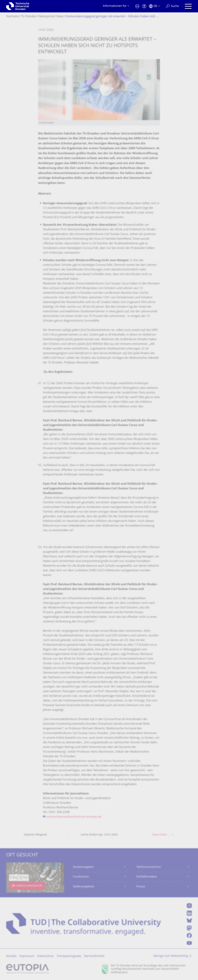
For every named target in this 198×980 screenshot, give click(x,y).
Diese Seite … (161, 835)
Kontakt (11, 956)
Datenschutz (46, 956)
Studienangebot (83, 867)
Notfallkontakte (147, 877)
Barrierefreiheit (94, 956)
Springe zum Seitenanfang (171, 956)
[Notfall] (137, 6)
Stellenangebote (84, 887)
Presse (141, 887)
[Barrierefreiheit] (144, 6)
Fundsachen (81, 877)
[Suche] (172, 6)
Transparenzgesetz (69, 956)
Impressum (27, 956)
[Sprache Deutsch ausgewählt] (154, 6)
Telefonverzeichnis (149, 867)
